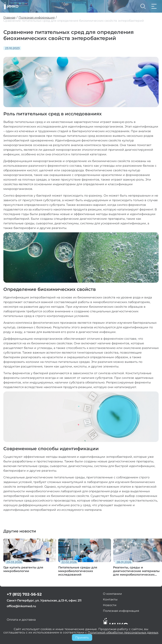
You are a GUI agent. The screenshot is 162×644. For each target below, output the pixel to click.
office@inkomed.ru (21, 606)
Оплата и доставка (21, 620)
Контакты (110, 599)
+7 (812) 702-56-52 (24, 594)
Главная (9, 18)
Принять (82, 637)
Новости (110, 605)
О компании (112, 594)
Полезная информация (37, 18)
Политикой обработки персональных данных (123, 632)
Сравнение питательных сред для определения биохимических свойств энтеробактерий (74, 21)
